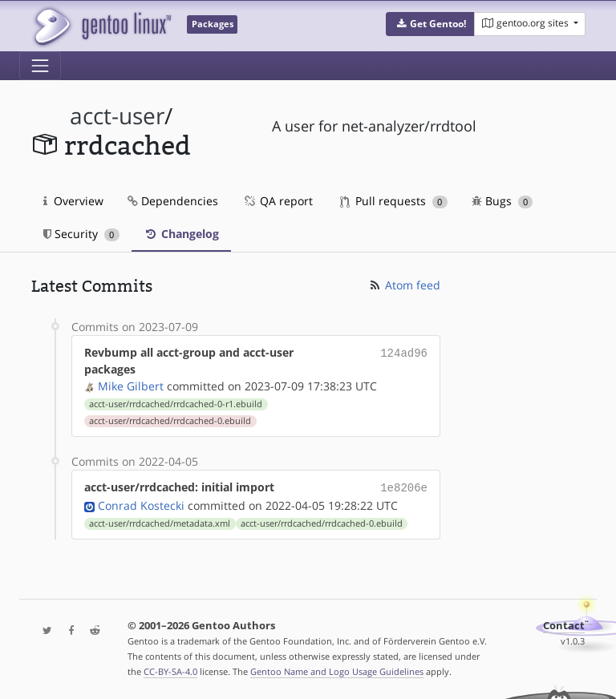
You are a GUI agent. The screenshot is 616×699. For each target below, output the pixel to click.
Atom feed (404, 285)
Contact (564, 624)
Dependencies (173, 201)
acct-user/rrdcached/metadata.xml (160, 522)
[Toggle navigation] (40, 66)
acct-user (117, 116)
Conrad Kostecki (141, 504)
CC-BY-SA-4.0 (170, 670)
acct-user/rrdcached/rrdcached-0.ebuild (170, 421)
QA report (278, 201)
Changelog (181, 234)
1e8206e (404, 487)
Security (81, 234)
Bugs (503, 201)
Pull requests (394, 201)
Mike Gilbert (131, 386)
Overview (73, 201)
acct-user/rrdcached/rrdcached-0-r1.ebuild (176, 404)
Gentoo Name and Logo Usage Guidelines (337, 670)
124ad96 (404, 352)
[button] (430, 24)
